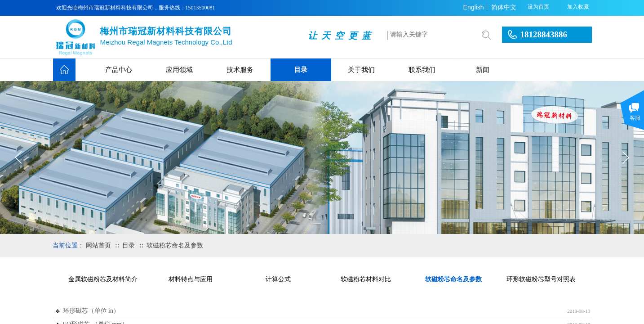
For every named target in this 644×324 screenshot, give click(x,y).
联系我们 (422, 70)
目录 (301, 70)
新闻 (483, 70)
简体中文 (504, 7)
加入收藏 (578, 7)
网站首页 (98, 245)
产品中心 (119, 70)
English (474, 7)
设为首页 (538, 7)
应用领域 (179, 70)
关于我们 (361, 70)
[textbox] (430, 35)
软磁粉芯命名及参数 (175, 245)
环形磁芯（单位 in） (91, 311)
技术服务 (240, 70)
